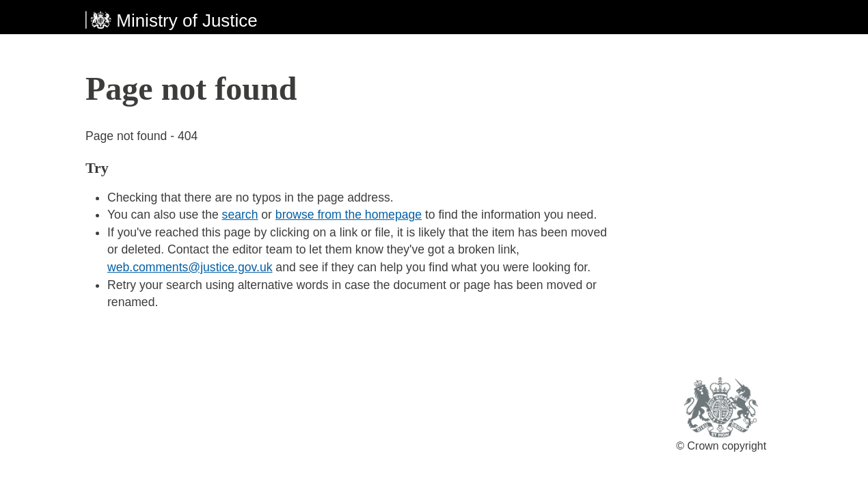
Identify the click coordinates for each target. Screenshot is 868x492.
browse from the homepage (349, 215)
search (240, 215)
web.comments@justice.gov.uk (190, 267)
